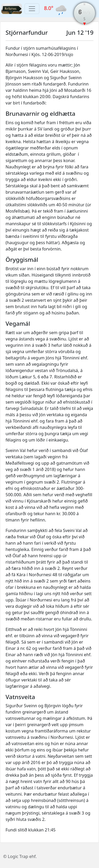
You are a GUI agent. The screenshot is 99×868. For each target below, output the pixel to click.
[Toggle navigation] (32, 9)
